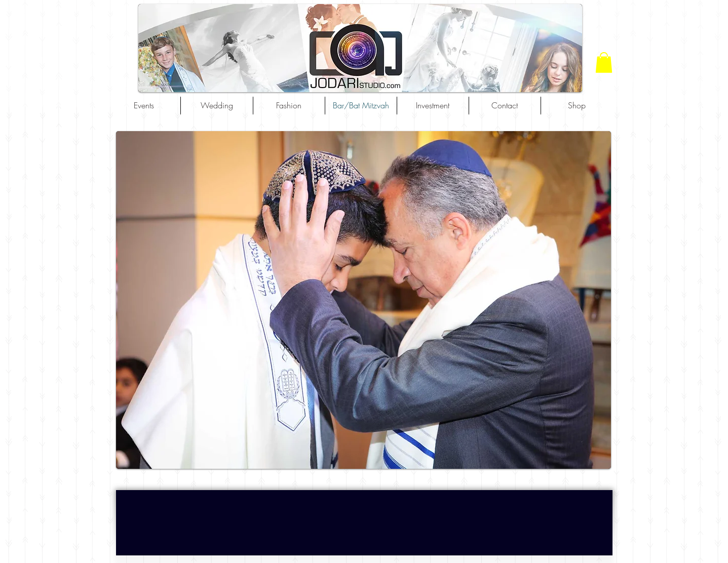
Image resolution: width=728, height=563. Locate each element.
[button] (604, 63)
